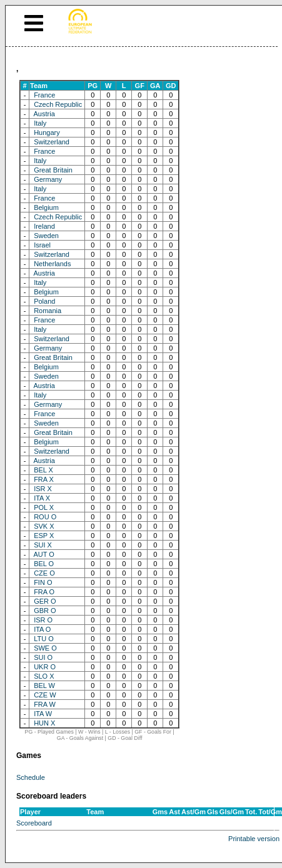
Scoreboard (34, 823)
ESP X (44, 536)
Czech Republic (58, 104)
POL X (44, 507)
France (44, 95)
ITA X (42, 498)
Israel (42, 245)
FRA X (44, 479)
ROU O (45, 517)
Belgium (46, 207)
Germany (48, 179)
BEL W (44, 686)
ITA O (42, 629)
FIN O (43, 582)
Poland (44, 301)
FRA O (44, 592)
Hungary (47, 132)
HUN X (44, 723)
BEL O (44, 564)
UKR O (45, 667)
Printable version (254, 839)
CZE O (44, 573)
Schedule (31, 777)
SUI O (43, 657)
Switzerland (52, 142)
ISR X (43, 489)
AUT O (44, 554)
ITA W (43, 714)
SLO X (44, 676)
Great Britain (53, 170)
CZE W (45, 695)
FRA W (45, 704)
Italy (40, 123)
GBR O (45, 611)
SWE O (45, 648)
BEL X (43, 470)
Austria (44, 114)
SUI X (43, 545)
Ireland (44, 226)
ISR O (43, 620)
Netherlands (52, 264)
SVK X (44, 526)
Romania (48, 311)
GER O (45, 601)
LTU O (44, 639)
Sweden (46, 236)
